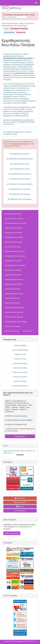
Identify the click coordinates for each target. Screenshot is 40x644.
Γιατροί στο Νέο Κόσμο (20, 372)
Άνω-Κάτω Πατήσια (21, 26)
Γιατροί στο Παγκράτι (20, 377)
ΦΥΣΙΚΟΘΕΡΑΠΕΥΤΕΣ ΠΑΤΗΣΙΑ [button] (16, 322)
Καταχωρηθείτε (20, 436)
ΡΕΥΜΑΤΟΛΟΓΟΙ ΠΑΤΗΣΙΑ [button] (14, 312)
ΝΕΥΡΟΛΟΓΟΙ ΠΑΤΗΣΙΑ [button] (13, 270)
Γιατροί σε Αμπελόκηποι (20, 350)
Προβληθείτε (20, 498)
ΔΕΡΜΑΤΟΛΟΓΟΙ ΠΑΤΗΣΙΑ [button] (14, 237)
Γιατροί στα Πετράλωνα (20, 386)
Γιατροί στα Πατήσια (20, 381)
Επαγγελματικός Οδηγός (10, 23)
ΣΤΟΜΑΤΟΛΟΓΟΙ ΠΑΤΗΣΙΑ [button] (14, 317)
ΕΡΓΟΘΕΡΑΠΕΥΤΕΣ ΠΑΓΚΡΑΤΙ (20, 189)
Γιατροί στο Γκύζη (20, 359)
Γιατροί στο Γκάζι (20, 354)
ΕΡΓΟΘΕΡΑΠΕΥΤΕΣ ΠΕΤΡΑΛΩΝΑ (20, 199)
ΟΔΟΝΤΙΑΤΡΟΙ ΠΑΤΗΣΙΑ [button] (13, 275)
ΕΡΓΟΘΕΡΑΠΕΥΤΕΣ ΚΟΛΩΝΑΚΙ (20, 174)
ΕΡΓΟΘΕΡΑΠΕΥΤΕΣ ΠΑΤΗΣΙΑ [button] (15, 256)
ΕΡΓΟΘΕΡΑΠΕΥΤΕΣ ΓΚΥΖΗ (20, 169)
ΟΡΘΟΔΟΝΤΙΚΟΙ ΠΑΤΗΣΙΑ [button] (14, 280)
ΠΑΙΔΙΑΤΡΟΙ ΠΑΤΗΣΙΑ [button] (12, 303)
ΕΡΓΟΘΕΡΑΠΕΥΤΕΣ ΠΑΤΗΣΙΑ (20, 194)
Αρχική (6, 29)
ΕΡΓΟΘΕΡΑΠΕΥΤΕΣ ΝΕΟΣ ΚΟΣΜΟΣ (20, 184)
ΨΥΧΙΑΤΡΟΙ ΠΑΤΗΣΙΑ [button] (12, 331)
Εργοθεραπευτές (7, 26)
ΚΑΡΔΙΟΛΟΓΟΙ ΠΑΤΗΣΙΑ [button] (13, 261)
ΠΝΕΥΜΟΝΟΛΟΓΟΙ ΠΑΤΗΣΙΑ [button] (15, 308)
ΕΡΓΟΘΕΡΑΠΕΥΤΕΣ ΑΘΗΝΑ (20, 154)
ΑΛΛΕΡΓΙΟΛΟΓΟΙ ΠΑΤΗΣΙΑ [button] (14, 219)
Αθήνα (22, 23)
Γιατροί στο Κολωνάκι (20, 363)
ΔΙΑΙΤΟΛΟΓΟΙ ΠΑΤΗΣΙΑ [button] (13, 247)
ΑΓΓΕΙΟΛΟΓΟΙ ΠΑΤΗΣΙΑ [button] (13, 214)
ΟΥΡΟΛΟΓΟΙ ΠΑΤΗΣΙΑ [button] (12, 289)
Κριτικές (6, 446)
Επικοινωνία (20, 511)
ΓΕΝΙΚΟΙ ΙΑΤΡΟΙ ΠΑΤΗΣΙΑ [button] (14, 228)
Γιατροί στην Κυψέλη (20, 368)
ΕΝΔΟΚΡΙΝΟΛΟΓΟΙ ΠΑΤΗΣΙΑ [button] (15, 251)
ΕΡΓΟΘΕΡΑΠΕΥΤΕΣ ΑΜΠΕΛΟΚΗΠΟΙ (20, 159)
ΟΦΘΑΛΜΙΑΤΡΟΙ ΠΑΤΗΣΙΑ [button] (14, 294)
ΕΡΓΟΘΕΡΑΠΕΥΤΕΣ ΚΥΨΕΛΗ (20, 179)
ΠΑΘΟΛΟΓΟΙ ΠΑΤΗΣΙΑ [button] (12, 298)
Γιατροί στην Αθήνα (20, 345)
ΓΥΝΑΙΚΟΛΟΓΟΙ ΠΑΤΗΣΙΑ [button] (13, 233)
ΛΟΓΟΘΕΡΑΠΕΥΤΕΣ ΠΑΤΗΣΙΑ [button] (15, 266)
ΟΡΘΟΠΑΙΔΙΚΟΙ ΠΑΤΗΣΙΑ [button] (13, 284)
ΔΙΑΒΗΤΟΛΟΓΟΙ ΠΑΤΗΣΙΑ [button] (14, 242)
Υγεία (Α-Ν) (29, 23)
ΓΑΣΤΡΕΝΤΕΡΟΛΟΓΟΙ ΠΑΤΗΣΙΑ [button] (16, 223)
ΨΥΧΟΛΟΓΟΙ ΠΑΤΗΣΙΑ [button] (12, 326)
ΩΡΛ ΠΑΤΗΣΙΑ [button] (27, 331)
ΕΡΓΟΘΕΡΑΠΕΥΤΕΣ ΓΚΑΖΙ (20, 164)
